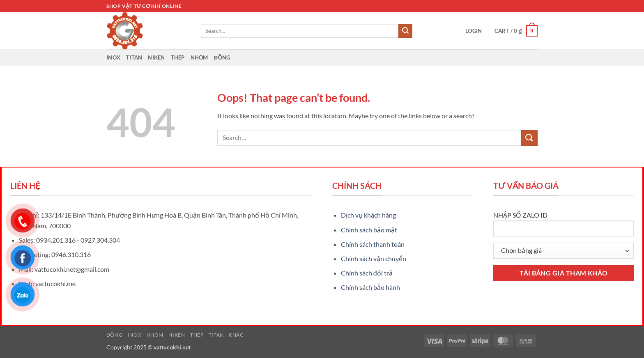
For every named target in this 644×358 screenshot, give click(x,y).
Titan (134, 57)
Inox (113, 57)
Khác (236, 335)
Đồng (222, 57)
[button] (474, 31)
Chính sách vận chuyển (374, 258)
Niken (156, 57)
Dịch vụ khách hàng (368, 215)
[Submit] (405, 31)
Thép (178, 57)
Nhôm (199, 57)
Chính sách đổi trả (367, 273)
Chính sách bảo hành (370, 287)
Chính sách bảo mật (369, 230)
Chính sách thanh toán (373, 244)
